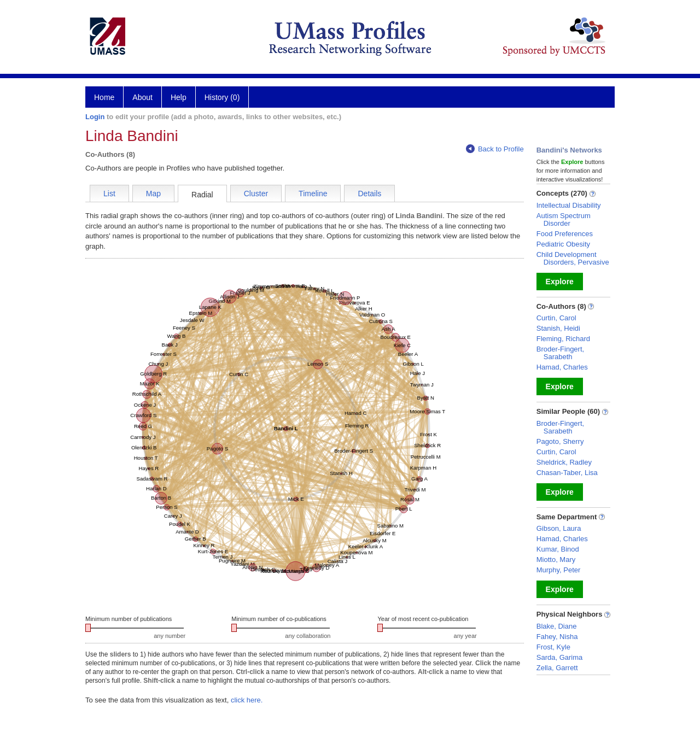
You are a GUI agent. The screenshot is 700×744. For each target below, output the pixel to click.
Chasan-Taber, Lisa (567, 473)
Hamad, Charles (562, 367)
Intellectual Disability (569, 205)
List (109, 194)
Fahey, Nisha (557, 637)
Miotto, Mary (556, 560)
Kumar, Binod (558, 549)
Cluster (256, 194)
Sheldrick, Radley (564, 462)
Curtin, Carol (556, 318)
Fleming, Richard (563, 339)
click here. (247, 700)
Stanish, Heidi (558, 328)
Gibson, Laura (559, 528)
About (142, 97)
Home (104, 97)
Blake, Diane (557, 626)
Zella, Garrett (557, 668)
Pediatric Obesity (563, 244)
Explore (560, 282)
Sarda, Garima (560, 657)
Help (179, 97)
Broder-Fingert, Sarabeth (560, 353)
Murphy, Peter (559, 570)
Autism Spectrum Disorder (564, 219)
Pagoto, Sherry (560, 441)
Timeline (313, 194)
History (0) (222, 97)
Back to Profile (495, 149)
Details (369, 194)
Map (153, 194)
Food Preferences (565, 234)
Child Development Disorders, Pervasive (573, 258)
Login (95, 117)
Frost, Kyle (553, 647)
